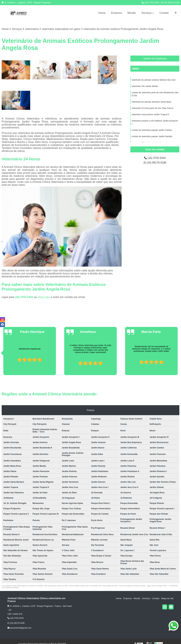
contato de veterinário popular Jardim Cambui (152, 130)
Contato (164, 13)
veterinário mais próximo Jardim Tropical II (150, 115)
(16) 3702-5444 (151, 3)
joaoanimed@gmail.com (19, 628)
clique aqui (44, 297)
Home (102, 13)
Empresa (116, 13)
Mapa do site (167, 599)
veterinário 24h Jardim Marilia (145, 86)
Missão (132, 13)
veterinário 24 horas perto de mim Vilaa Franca (152, 108)
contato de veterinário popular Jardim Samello (152, 136)
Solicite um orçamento (155, 59)
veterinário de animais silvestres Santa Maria (151, 102)
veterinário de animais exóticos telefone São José (153, 80)
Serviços (147, 13)
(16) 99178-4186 (170, 3)
